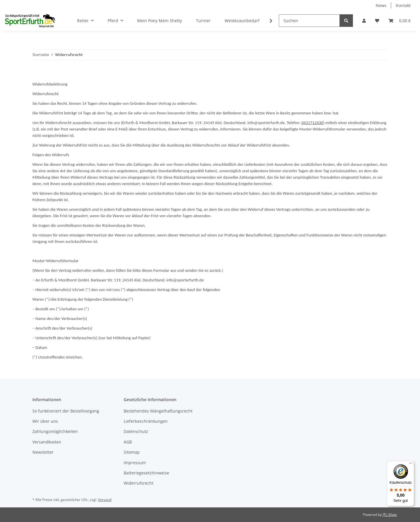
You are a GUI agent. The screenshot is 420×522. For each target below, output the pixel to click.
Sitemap (132, 452)
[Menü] (411, 464)
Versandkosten (47, 442)
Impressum (135, 463)
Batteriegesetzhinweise (146, 473)
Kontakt (403, 5)
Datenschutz (136, 431)
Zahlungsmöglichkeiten (55, 431)
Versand (105, 500)
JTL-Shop (390, 515)
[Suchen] (309, 21)
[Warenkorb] (400, 21)
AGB (128, 442)
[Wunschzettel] (377, 21)
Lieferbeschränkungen (146, 421)
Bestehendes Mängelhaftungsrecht (158, 411)
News (381, 5)
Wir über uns (45, 421)
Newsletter (43, 452)
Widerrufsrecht (139, 483)
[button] (364, 21)
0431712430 (312, 123)
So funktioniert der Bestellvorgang (66, 411)
